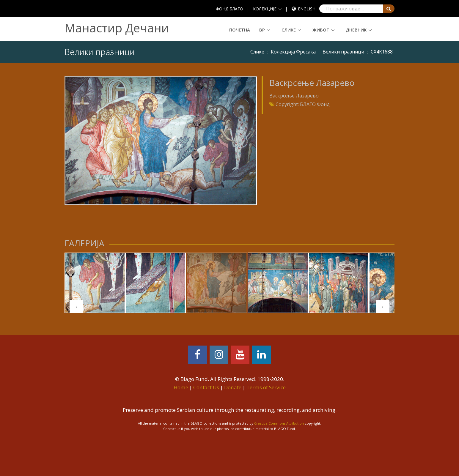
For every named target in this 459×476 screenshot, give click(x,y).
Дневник (356, 30)
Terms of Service (266, 387)
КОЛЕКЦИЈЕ (265, 9)
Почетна (240, 30)
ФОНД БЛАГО (229, 9)
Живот (321, 30)
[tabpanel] (95, 283)
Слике (289, 30)
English (307, 9)
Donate (233, 387)
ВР (262, 30)
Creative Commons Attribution (279, 423)
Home (181, 387)
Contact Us (206, 387)
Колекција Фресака (293, 52)
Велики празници (343, 52)
